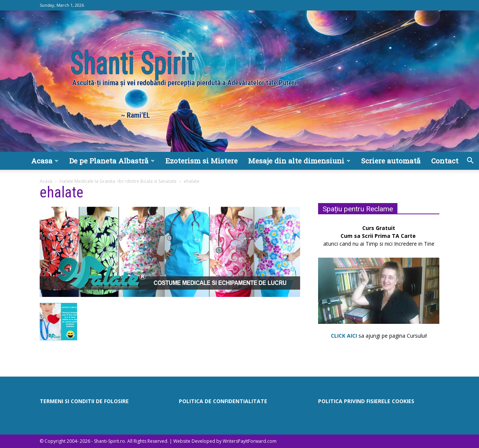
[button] (470, 161)
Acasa (45, 161)
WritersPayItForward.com (250, 441)
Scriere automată (391, 161)
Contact (445, 161)
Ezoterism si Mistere (202, 161)
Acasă (46, 181)
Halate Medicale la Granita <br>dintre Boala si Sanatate (118, 181)
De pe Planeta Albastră (112, 161)
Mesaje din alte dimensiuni (299, 161)
